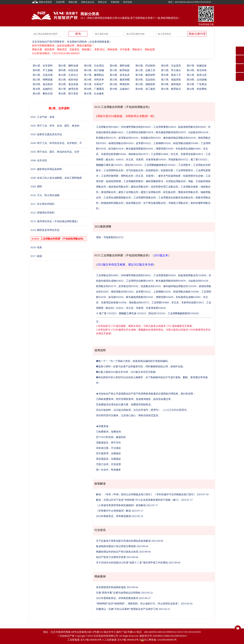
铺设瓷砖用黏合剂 (118, 187)
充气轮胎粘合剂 (135, 170)
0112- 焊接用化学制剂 (43, 213)
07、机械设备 (197, 66)
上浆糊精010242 (162, 143)
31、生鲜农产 (94, 84)
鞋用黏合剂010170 (106, 138)
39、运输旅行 (120, 89)
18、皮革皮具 (120, 75)
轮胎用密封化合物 (193, 176)
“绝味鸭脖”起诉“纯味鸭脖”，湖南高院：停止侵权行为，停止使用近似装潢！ (138, 604)
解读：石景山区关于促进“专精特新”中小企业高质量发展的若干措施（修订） (138, 500)
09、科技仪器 (68, 70)
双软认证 (102, 2)
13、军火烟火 (171, 70)
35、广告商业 (197, 84)
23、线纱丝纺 (68, 80)
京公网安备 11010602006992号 (159, 640)
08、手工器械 (43, 70)
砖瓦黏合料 (169, 192)
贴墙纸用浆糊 (113, 181)
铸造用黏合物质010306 (186, 143)
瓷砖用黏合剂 (133, 203)
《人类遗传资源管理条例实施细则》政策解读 (121, 505)
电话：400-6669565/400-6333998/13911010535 (190, 2)
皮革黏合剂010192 (128, 138)
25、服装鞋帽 (120, 80)
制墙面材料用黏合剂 (112, 203)
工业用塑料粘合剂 (113, 170)
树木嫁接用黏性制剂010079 (171, 132)
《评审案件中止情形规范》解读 (113, 511)
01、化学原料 (43, 66)
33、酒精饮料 (145, 84)
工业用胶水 (184, 165)
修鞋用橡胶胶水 (155, 181)
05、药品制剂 (145, 66)
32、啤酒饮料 (120, 84)
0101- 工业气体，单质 (43, 117)
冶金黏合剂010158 (198, 132)
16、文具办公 (68, 75)
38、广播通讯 (94, 89)
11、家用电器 (120, 70)
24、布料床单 (94, 80)
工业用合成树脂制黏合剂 (117, 198)
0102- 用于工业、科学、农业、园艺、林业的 (55, 126)
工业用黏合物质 (189, 187)
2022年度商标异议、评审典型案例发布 (117, 598)
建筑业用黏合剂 (140, 187)
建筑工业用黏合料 (151, 192)
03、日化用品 (94, 66)
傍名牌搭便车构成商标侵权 (111, 587)
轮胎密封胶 (167, 170)
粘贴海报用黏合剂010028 (192, 127)
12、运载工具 (145, 70)
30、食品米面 (68, 84)
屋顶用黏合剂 (108, 192)
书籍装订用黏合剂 (178, 203)
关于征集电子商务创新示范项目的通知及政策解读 (123, 541)
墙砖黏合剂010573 (138, 154)
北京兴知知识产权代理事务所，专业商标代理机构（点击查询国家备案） (72, 42)
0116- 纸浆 (36, 247)
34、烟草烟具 (171, 84)
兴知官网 (60, 2)
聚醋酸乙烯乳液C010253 (109, 165)
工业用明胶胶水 (184, 170)
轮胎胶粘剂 (152, 170)
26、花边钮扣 (145, 80)
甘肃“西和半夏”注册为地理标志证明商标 (118, 593)
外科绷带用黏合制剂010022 (136, 127)
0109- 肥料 (36, 187)
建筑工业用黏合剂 (128, 192)
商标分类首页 (42, 2)
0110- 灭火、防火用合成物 (45, 195)
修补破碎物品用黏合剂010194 (179, 138)
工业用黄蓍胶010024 (164, 127)
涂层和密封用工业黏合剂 (164, 187)
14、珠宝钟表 (197, 70)
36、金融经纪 (43, 89)
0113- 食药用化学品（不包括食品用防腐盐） (55, 221)
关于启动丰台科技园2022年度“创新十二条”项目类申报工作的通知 (132, 563)
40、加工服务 (145, 89)
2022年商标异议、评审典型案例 (113, 516)
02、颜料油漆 (68, 66)
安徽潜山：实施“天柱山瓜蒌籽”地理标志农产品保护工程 (127, 609)
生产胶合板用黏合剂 (155, 203)
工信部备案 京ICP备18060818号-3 (85, 640)
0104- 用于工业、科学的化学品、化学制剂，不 (56, 143)
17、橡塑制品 (94, 75)
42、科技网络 (197, 89)
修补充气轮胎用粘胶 (169, 176)
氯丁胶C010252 (199, 160)
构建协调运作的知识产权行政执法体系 (117, 552)
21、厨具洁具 (197, 75)
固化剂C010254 (133, 165)
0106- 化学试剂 (39, 160)
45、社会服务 (94, 94)
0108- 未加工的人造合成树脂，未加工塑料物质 (56, 178)
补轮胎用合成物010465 (188, 149)
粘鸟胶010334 (116, 149)
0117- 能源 (36, 256)
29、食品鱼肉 (43, 84)
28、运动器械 (197, 80)
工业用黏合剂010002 (107, 127)
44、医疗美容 (68, 94)
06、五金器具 (171, 66)
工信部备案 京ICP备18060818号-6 (122, 640)
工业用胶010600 (160, 154)
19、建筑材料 (145, 75)
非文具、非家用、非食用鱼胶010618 (146, 160)
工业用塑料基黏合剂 (145, 198)
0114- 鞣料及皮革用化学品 (45, 230)
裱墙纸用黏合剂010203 (121, 143)
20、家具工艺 (171, 75)
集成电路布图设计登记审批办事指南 (116, 546)
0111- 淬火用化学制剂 (42, 204)
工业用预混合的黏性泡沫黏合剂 (176, 198)
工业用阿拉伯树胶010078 (140, 132)
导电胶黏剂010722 (178, 160)
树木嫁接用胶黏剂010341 (140, 149)
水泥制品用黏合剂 (176, 181)
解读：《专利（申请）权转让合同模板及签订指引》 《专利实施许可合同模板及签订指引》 (146, 494)
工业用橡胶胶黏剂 (133, 181)
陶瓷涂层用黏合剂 (188, 192)
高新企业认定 (88, 2)
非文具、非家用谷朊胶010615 (187, 154)
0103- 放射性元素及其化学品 (46, 134)
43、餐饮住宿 (43, 94)
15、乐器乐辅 (43, 75)
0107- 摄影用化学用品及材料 (46, 169)
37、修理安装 (68, 89)
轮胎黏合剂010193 (151, 138)
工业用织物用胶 (110, 176)
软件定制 (128, 2)
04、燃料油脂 (120, 66)
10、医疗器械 (94, 70)
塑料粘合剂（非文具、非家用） (138, 176)
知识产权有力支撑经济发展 (111, 557)
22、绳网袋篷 (43, 80)
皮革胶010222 (143, 143)
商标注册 (73, 2)
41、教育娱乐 (171, 89)
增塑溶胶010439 (164, 149)
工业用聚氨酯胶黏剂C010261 (160, 165)
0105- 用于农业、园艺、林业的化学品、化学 (55, 152)
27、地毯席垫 (171, 80)
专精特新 (115, 2)
